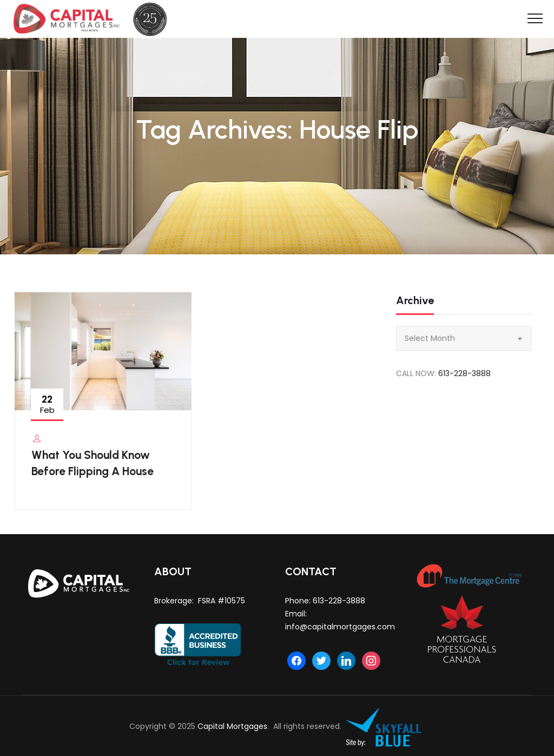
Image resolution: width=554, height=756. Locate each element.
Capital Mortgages (232, 726)
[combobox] (464, 338)
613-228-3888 (464, 373)
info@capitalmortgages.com (340, 627)
